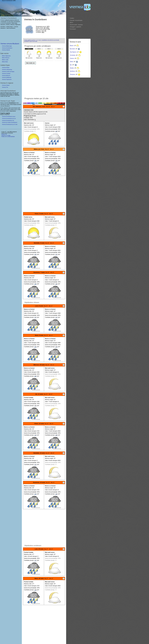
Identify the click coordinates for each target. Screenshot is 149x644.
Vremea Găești (6, 85)
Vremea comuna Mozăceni (10, 44)
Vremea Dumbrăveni (7, 48)
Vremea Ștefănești (7, 77)
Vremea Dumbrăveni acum (9, 116)
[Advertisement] (44, 80)
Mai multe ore (30, 63)
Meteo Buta (5, 62)
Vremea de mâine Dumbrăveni (10, 122)
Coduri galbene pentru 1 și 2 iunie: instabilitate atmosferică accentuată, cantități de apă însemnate (42, 41)
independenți (12, 111)
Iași (71, 65)
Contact (73, 29)
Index (72, 18)
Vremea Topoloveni (7, 79)
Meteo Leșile (5, 60)
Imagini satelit (76, 27)
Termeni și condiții (6, 135)
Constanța (72, 55)
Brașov (72, 46)
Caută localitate (76, 20)
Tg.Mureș (72, 71)
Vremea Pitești (6, 68)
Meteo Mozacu (6, 58)
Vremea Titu (5, 87)
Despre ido (4, 134)
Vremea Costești (6, 74)
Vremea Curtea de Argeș (8, 72)
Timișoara (72, 74)
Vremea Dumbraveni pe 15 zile (10, 124)
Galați (71, 62)
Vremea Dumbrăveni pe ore (9, 119)
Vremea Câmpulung (7, 70)
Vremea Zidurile (6, 50)
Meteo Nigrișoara (6, 56)
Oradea (72, 68)
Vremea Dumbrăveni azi (8, 121)
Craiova (72, 58)
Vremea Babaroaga (7, 46)
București (72, 49)
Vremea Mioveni (6, 76)
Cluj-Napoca (73, 52)
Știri (72, 22)
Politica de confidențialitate (8, 137)
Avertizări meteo (76, 25)
